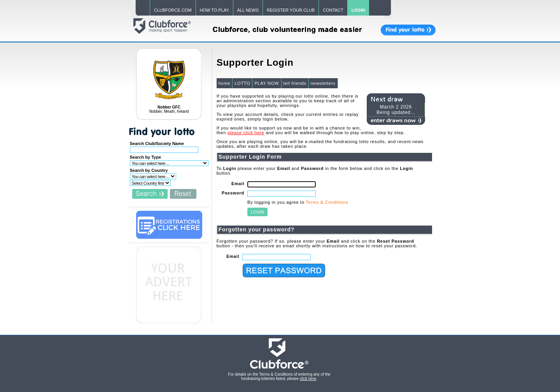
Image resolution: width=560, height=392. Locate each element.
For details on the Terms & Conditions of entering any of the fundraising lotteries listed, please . (279, 376)
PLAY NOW (267, 83)
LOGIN (358, 10)
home (225, 83)
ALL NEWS (248, 10)
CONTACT (333, 10)
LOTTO (242, 83)
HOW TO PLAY (214, 10)
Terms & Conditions (327, 202)
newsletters (323, 83)
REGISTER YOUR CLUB (291, 10)
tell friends (295, 83)
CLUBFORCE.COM (173, 10)
